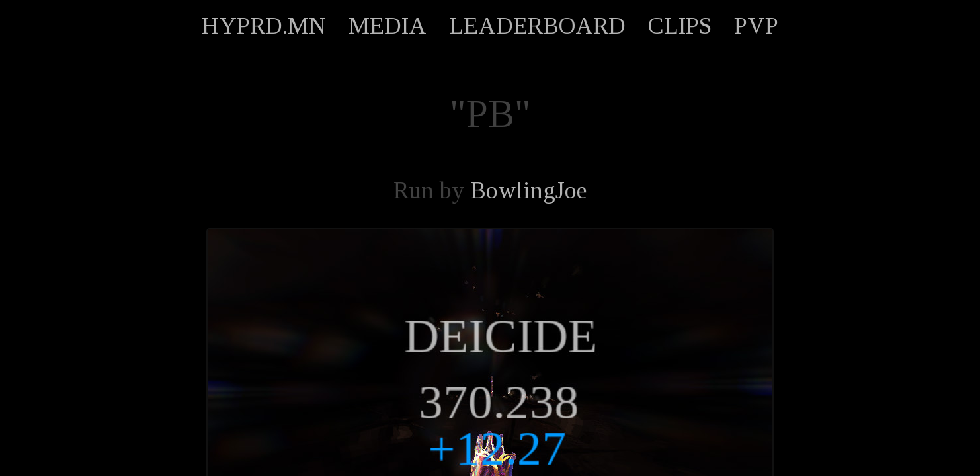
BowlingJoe (528, 190)
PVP (756, 26)
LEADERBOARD (537, 26)
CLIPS (680, 26)
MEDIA (388, 26)
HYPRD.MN (264, 26)
